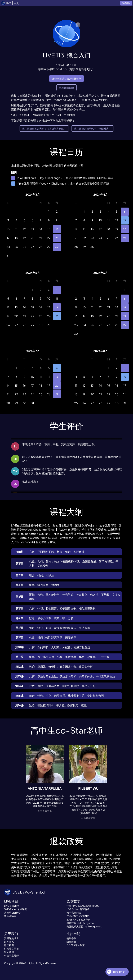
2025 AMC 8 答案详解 (78, 919)
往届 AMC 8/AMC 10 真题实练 (83, 906)
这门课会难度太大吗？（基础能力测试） (44, 129)
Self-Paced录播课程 (16, 909)
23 (57, 238)
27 (125, 238)
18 (57, 307)
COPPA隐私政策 (76, 945)
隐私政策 (71, 942)
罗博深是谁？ (11, 938)
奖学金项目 (10, 916)
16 (57, 229)
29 (125, 325)
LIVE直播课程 (12, 906)
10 (125, 377)
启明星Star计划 (13, 913)
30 (57, 247)
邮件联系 (9, 942)
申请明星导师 (11, 955)
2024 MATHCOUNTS (78, 916)
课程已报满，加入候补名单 (66, 79)
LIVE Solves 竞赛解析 (78, 909)
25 (57, 316)
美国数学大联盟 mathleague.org (84, 926)
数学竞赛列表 (74, 913)
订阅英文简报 (11, 949)
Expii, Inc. (30, 963)
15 (125, 307)
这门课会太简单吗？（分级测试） (92, 129)
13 (125, 220)
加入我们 (9, 952)
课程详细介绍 (66, 88)
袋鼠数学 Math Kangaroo (80, 923)
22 (125, 316)
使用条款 (71, 938)
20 (125, 229)
